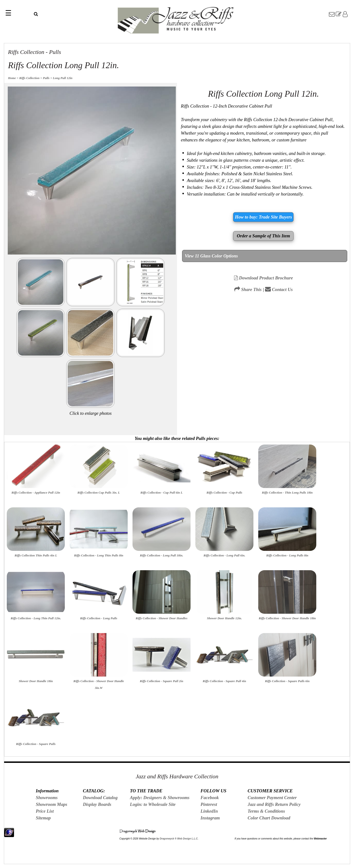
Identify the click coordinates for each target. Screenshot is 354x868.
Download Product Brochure (264, 278)
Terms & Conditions (266, 811)
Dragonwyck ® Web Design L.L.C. (179, 839)
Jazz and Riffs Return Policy (274, 804)
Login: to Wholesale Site (153, 804)
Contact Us (279, 289)
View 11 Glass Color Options (211, 256)
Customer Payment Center (272, 798)
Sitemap (43, 818)
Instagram (210, 818)
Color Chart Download (269, 818)
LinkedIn (209, 811)
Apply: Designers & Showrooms (160, 798)
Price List (45, 811)
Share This (248, 289)
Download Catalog (100, 798)
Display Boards (97, 804)
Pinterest (209, 804)
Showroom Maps (52, 804)
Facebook (210, 798)
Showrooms (47, 798)
